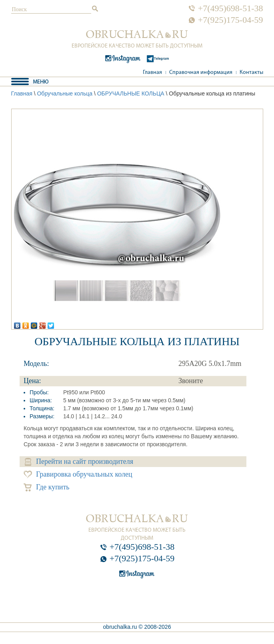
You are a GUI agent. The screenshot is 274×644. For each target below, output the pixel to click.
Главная (152, 73)
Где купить (47, 487)
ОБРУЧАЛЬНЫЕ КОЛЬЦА (131, 93)
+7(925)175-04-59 (231, 20)
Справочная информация (201, 73)
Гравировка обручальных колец (78, 474)
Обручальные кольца (65, 93)
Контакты (251, 73)
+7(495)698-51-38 (231, 8)
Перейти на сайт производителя (79, 462)
